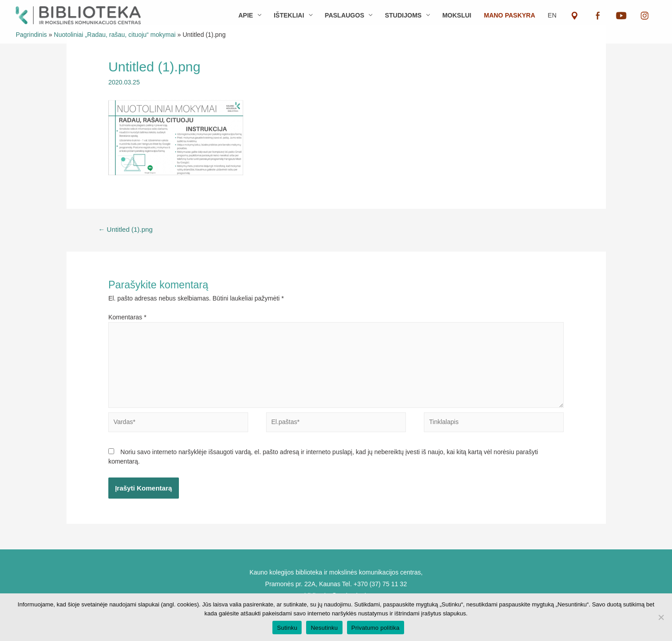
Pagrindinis (31, 35)
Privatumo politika (376, 628)
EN (552, 15)
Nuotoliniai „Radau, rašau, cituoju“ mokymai (115, 35)
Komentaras (127, 317)
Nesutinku (324, 628)
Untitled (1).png (126, 229)
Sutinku (287, 628)
